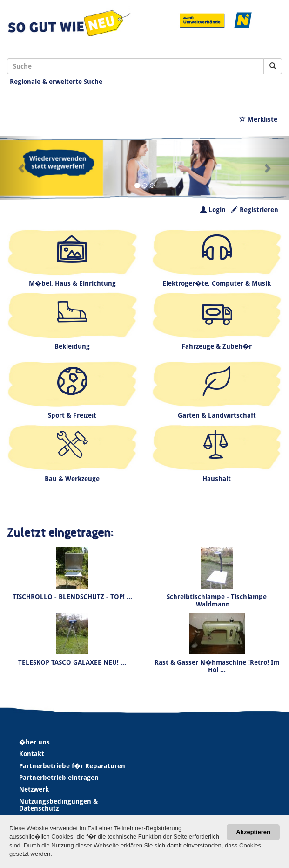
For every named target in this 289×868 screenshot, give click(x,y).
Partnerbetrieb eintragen (59, 778)
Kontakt (32, 754)
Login (213, 210)
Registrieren (255, 210)
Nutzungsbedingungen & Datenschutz (58, 805)
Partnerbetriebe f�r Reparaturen (72, 766)
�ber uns (34, 742)
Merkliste (258, 119)
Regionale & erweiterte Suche (56, 82)
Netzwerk (34, 789)
